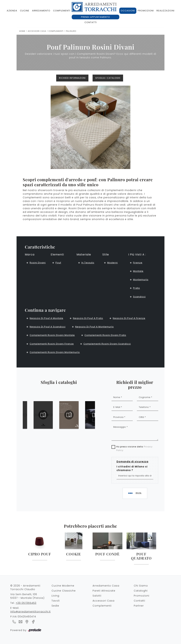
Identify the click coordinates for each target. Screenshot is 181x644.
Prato (137, 288)
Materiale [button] (84, 255)
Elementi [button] (57, 255)
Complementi (62, 11)
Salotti (97, 596)
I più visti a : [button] (137, 255)
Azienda (12, 11)
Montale (138, 271)
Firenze (138, 263)
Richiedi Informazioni (72, 78)
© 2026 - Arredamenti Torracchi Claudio (25, 587)
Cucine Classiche (64, 591)
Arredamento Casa (106, 586)
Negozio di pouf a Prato (88, 318)
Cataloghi (141, 591)
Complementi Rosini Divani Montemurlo (55, 352)
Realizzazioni (165, 11)
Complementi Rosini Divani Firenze (52, 344)
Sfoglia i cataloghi (108, 78)
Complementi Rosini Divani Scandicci (107, 344)
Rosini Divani (38, 263)
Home (22, 31)
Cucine (25, 11)
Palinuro (71, 31)
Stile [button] (106, 255)
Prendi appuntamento (95, 17)
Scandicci (139, 297)
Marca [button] (30, 255)
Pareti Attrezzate (104, 591)
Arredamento (41, 11)
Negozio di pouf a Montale (46, 318)
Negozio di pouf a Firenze (129, 318)
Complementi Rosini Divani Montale (52, 335)
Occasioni (128, 11)
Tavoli (56, 601)
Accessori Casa (37, 31)
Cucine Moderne (63, 586)
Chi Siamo (141, 586)
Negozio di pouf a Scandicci (48, 327)
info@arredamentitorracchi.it (31, 612)
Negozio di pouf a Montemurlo (94, 327)
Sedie (55, 606)
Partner (139, 606)
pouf (58, 263)
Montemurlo (141, 280)
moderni (112, 263)
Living (55, 596)
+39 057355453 (26, 603)
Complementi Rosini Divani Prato (105, 335)
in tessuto (88, 263)
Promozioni (146, 11)
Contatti (91, 22)
